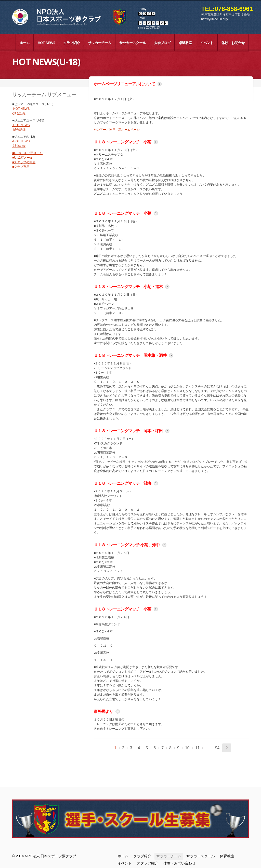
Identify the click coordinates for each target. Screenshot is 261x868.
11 (198, 748)
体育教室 (227, 856)
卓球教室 (185, 43)
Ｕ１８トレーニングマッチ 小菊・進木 (128, 287)
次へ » (227, 748)
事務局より (103, 711)
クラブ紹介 (71, 43)
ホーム (25, 43)
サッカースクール (133, 43)
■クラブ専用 (21, 167)
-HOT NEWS (21, 109)
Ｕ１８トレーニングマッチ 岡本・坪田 (128, 431)
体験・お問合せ (233, 43)
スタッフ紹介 (148, 863)
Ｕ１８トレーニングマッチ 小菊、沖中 (127, 545)
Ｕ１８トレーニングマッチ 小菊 (122, 142)
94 (217, 748)
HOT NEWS (46, 43)
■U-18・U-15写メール (27, 153)
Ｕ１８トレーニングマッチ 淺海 (122, 483)
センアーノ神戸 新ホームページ (117, 130)
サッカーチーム (100, 43)
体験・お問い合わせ (179, 863)
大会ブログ (162, 43)
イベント (207, 43)
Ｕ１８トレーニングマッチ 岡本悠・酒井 (130, 355)
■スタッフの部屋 (24, 162)
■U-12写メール (23, 158)
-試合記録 (19, 113)
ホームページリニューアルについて (124, 84)
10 (187, 748)
